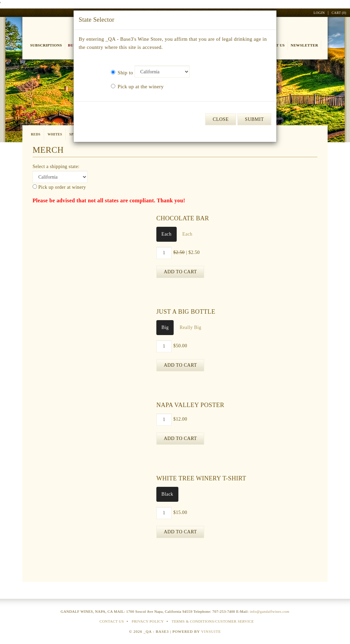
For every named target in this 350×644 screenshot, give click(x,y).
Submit (254, 119)
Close (221, 119)
